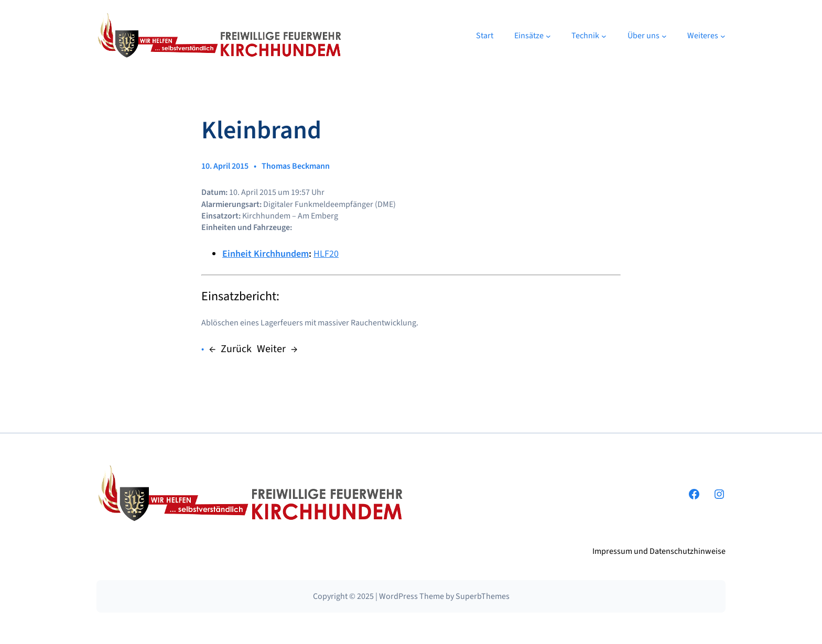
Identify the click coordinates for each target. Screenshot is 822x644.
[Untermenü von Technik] (604, 36)
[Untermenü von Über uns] (664, 36)
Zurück (236, 349)
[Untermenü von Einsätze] (548, 36)
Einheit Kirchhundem (266, 254)
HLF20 (326, 254)
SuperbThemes (483, 596)
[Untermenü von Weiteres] (723, 36)
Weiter (271, 349)
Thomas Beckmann (296, 166)
